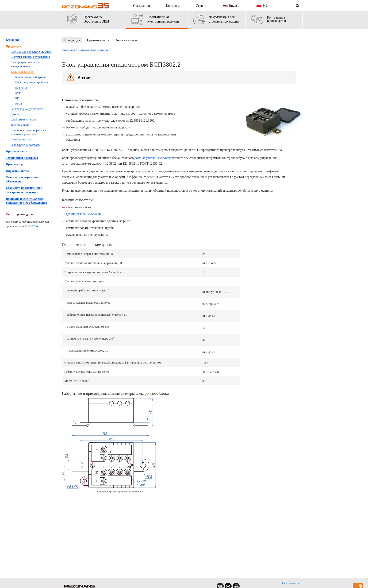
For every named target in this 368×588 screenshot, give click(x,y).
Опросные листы (127, 40)
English (231, 6)
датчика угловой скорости (153, 158)
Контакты (173, 6)
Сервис (201, 6)
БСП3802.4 (31, 226)
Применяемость (98, 40)
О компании (141, 6)
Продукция (72, 40)
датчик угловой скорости (83, 214)
